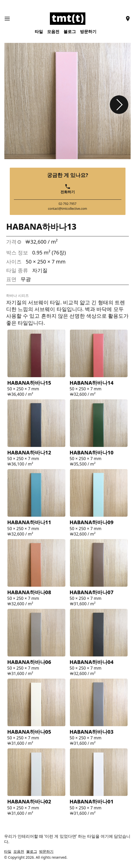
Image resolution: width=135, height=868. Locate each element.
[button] (119, 105)
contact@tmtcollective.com (68, 209)
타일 (39, 32)
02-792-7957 (68, 204)
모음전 (53, 32)
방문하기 (88, 32)
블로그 (70, 32)
